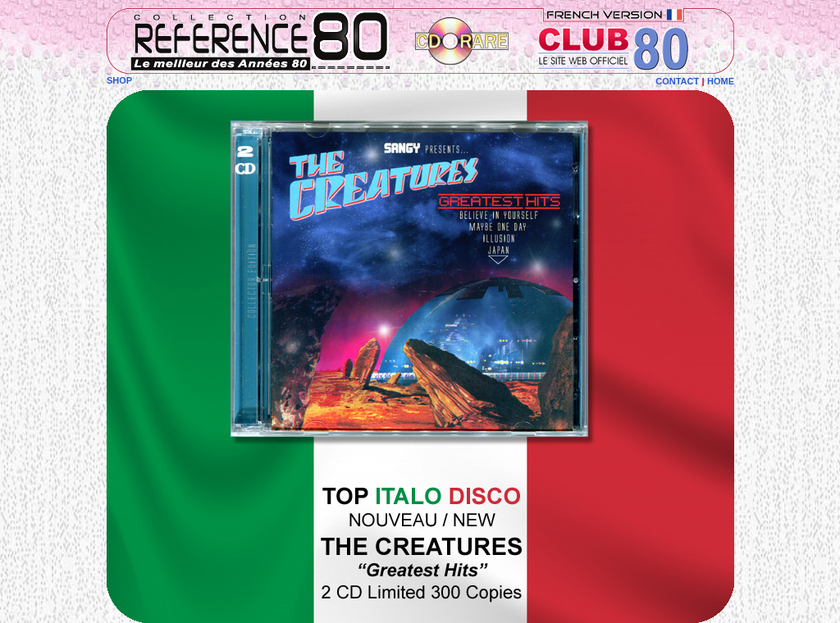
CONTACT (677, 81)
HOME (721, 81)
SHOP (119, 80)
